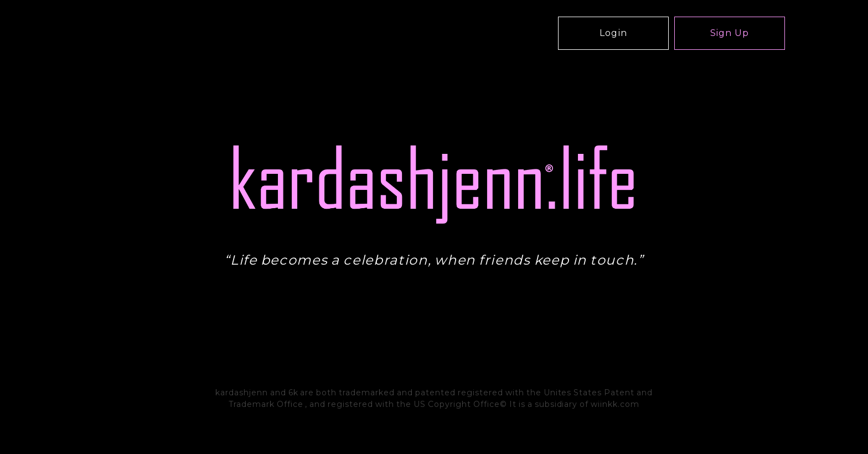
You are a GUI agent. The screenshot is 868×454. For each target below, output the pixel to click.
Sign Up (730, 33)
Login (613, 33)
